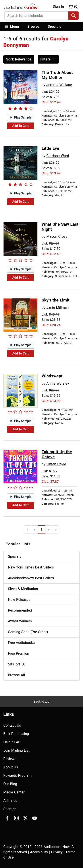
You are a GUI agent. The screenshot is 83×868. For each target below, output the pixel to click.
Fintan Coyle (56, 464)
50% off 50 (17, 664)
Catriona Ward (58, 156)
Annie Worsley (58, 383)
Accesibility (39, 852)
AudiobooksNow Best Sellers (31, 578)
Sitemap (10, 809)
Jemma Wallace (59, 85)
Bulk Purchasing (16, 734)
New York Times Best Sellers (31, 567)
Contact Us (12, 725)
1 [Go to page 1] (41, 529)
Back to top (41, 702)
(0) (74, 6)
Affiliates (10, 801)
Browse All (16, 675)
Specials (55, 26)
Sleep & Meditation (23, 589)
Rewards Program (17, 776)
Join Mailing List (16, 750)
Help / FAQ (12, 742)
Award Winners (20, 621)
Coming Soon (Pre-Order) (28, 632)
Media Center (14, 792)
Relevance (19, 59)
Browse (33, 26)
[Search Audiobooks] (73, 16)
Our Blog (10, 784)
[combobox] (41, 16)
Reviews (10, 759)
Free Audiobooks (21, 643)
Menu (12, 26)
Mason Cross (57, 237)
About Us (11, 767)
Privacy (57, 852)
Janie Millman (57, 308)
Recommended (20, 610)
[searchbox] (37, 16)
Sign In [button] (58, 6)
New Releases (19, 600)
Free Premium (19, 653)
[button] (14, 27)
